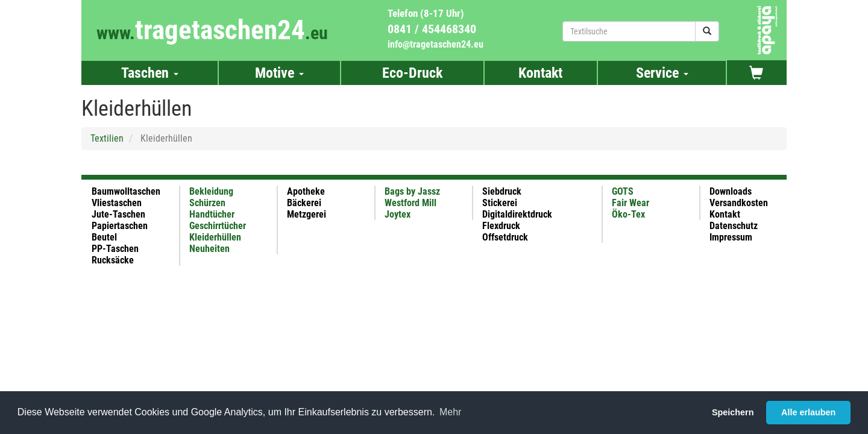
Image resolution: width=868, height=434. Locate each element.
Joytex (398, 214)
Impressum (731, 237)
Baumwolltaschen (126, 191)
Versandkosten (739, 203)
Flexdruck (501, 226)
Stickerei (500, 203)
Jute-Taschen (118, 214)
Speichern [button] (733, 412)
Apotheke (306, 191)
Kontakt (540, 73)
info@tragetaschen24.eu (436, 44)
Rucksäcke (113, 260)
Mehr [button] (450, 412)
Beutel (104, 237)
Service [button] (662, 73)
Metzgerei (307, 214)
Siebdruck (502, 191)
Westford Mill (410, 203)
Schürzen (207, 203)
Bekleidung (211, 191)
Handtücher (212, 214)
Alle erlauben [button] (808, 412)
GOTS (623, 191)
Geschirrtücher (218, 226)
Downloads (731, 191)
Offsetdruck (505, 237)
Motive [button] (279, 73)
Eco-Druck (412, 73)
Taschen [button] (150, 73)
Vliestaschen (117, 203)
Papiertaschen (120, 226)
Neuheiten (209, 249)
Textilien (107, 138)
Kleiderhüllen (215, 237)
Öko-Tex (628, 214)
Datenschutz (734, 226)
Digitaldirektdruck (517, 214)
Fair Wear (631, 203)
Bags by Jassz (412, 191)
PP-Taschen (115, 249)
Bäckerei (304, 203)
